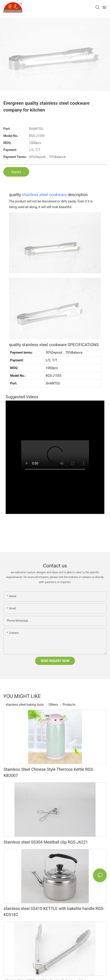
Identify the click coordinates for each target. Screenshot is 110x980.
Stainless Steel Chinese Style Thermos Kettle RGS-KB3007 (49, 772)
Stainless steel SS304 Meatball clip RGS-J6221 (46, 842)
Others (53, 705)
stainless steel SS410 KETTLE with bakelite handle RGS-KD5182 (54, 912)
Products (69, 705)
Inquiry (16, 172)
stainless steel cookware (44, 195)
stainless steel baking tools (25, 705)
